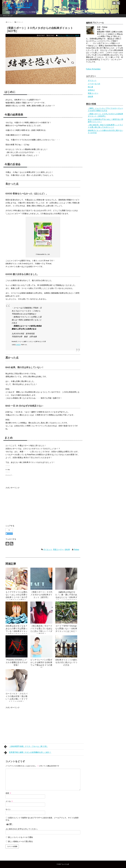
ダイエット (61, 35)
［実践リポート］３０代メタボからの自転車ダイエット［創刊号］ (41, 595)
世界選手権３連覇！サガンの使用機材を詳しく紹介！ (28, 753)
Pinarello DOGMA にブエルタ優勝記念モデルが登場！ (17, 662)
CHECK (18, 345)
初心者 (90, 87)
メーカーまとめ (94, 84)
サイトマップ (8, 16)
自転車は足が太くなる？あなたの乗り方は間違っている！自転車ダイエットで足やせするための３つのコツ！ (17, 631)
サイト (8, 809)
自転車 (77, 35)
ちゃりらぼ (65, 864)
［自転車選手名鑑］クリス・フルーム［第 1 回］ (26, 747)
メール (9, 801)
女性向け (91, 90)
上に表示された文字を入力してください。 (22, 829)
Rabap (76, 549)
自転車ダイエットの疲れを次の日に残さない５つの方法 (66, 662)
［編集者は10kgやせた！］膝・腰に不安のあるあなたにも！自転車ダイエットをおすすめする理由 (66, 597)
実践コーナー (70, 35)
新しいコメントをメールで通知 (20, 837)
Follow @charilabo (93, 69)
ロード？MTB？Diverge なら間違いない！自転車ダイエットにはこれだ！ (66, 629)
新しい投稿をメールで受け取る (20, 841)
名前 (8, 793)
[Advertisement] (24, 505)
